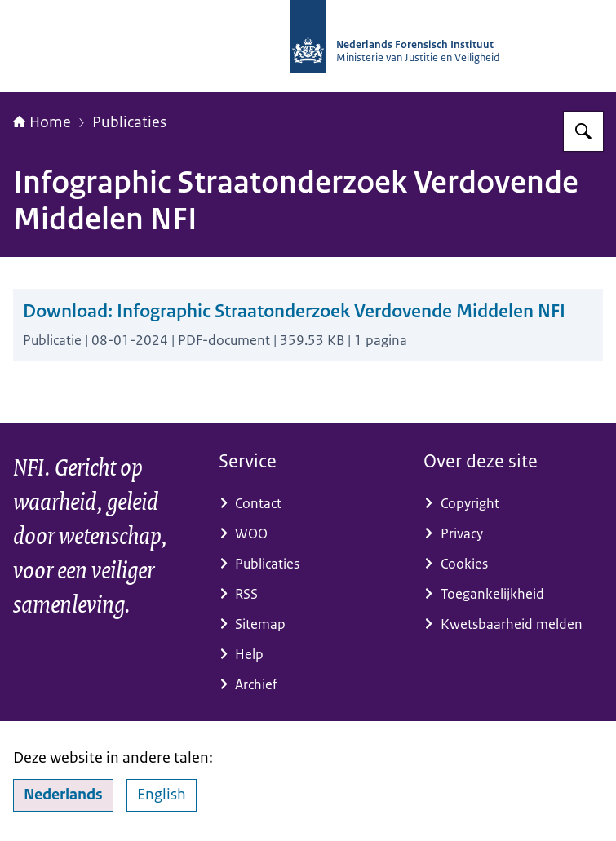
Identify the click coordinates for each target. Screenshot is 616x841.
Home (42, 122)
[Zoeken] (583, 131)
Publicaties (129, 122)
